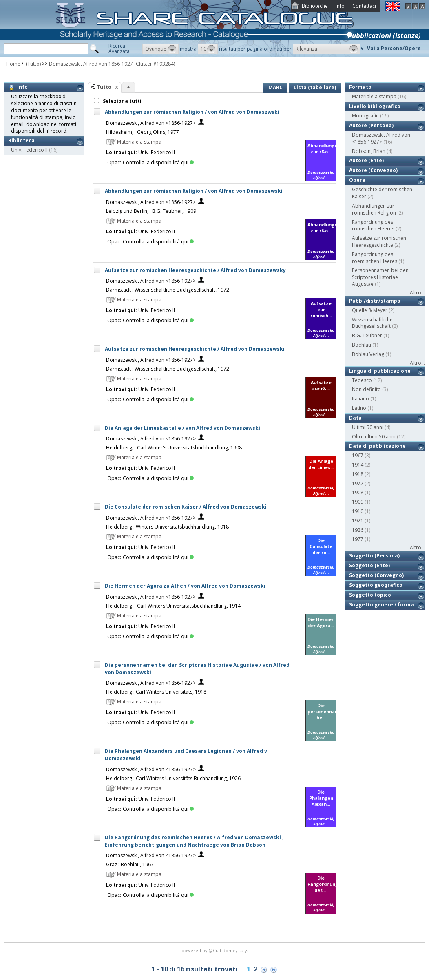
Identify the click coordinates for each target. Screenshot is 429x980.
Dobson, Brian (369, 151)
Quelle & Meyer (370, 310)
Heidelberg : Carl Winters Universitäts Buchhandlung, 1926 (173, 778)
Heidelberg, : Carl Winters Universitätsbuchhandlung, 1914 (173, 606)
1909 (358, 502)
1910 (358, 511)
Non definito (366, 389)
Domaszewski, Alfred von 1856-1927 (91, 64)
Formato (360, 87)
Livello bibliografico (375, 106)
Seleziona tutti (122, 101)
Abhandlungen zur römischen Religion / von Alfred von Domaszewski (194, 191)
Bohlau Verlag (368, 354)
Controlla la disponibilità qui (158, 163)
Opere (357, 180)
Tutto (104, 87)
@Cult (216, 950)
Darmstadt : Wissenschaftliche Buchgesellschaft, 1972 (168, 290)
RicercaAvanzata (119, 49)
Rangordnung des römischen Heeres (373, 226)
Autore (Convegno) (373, 170)
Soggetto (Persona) (374, 556)
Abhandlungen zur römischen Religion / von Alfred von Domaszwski (192, 112)
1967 (358, 455)
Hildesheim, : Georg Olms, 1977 (143, 132)
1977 (358, 539)
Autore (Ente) (366, 160)
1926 (358, 530)
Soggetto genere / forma (381, 605)
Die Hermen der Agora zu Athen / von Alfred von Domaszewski (185, 586)
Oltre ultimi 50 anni (374, 437)
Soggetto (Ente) (369, 565)
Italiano (360, 399)
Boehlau (362, 345)
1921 (358, 521)
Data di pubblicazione (377, 446)
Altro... (417, 293)
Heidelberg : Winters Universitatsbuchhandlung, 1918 (167, 527)
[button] (160, 49)
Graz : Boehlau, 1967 (130, 864)
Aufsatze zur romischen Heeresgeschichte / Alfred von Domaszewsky (195, 270)
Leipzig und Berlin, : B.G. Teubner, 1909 (151, 211)
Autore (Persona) (371, 125)
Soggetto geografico (376, 585)
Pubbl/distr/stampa (375, 301)
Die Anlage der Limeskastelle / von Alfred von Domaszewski (182, 428)
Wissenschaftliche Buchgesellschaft (372, 323)
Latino (359, 408)
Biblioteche (315, 6)
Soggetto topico (370, 595)
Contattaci (364, 6)
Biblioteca (21, 140)
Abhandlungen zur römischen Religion (374, 209)
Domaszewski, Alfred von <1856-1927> (151, 123)
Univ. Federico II (29, 150)
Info (340, 6)
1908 (358, 492)
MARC (275, 87)
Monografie (365, 116)
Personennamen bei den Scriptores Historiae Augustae (380, 277)
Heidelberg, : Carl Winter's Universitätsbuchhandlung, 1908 (174, 448)
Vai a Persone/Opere (394, 48)
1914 (358, 465)
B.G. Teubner (367, 335)
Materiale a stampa (374, 96)
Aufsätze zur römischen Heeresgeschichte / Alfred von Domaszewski (195, 349)
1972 (358, 483)
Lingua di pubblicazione (380, 371)
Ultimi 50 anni (368, 427)
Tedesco (362, 380)
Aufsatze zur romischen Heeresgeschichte (379, 241)
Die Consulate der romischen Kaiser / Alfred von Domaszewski (186, 507)
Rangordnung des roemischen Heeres (375, 258)
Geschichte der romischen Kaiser (382, 193)
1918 (358, 474)
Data (355, 418)
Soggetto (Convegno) (376, 575)
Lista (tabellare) (315, 87)
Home (13, 64)
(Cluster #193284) (155, 64)
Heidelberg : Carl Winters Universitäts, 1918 (156, 692)
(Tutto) (33, 64)
